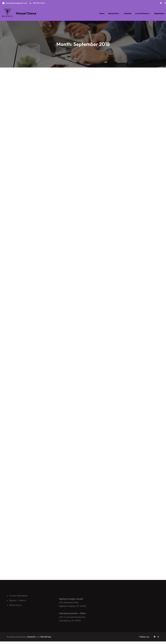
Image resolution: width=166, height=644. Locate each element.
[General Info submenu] (120, 13)
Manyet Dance (26, 13)
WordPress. (46, 639)
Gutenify (32, 639)
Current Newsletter (18, 598)
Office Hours (15, 608)
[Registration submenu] (165, 13)
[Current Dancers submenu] (150, 13)
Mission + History (18, 603)
